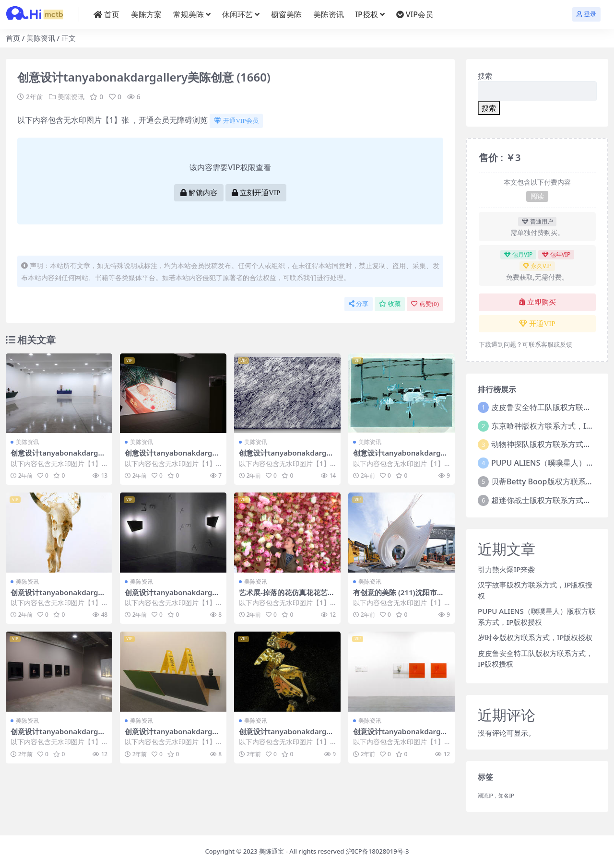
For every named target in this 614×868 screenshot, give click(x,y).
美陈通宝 (272, 851)
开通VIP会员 (236, 121)
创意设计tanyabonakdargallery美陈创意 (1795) (59, 597)
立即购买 (537, 302)
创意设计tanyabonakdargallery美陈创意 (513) (401, 736)
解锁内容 (199, 193)
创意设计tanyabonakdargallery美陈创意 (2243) (59, 457)
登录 (586, 14)
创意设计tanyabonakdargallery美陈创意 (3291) (173, 597)
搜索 (485, 76)
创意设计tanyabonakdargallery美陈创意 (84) (401, 457)
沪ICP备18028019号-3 (378, 851)
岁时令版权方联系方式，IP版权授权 (535, 637)
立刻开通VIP (256, 193)
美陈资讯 (41, 38)
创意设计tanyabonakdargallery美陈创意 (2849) (287, 736)
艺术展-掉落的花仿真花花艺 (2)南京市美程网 (283, 597)
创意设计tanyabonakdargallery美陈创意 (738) (59, 736)
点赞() (425, 304)
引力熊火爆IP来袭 (506, 569)
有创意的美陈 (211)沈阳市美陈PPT (399, 597)
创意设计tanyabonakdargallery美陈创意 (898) (173, 457)
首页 (13, 38)
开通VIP (537, 324)
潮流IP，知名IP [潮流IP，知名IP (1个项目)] (496, 796)
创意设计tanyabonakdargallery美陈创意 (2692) (287, 457)
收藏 (390, 304)
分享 (359, 304)
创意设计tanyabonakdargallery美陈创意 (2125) (173, 736)
